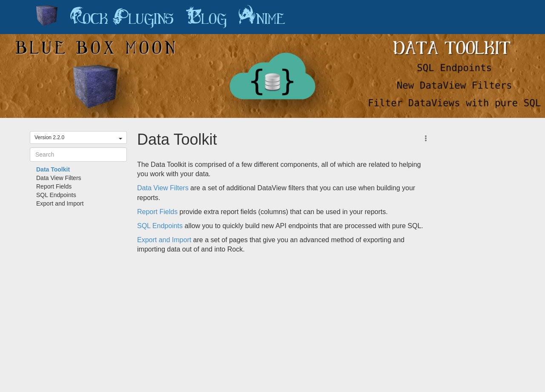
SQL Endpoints (56, 195)
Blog (206, 17)
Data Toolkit (53, 169)
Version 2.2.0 (78, 137)
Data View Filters (59, 178)
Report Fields (54, 186)
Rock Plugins (122, 17)
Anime (262, 17)
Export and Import (60, 203)
